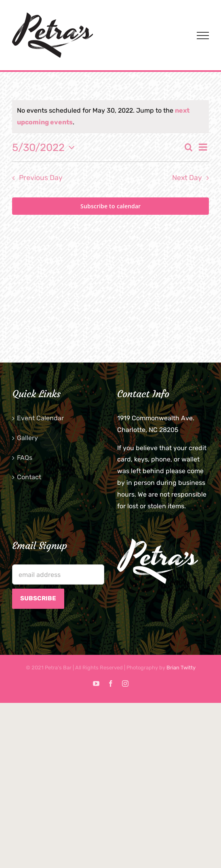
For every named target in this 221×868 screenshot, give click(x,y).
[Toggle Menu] (203, 36)
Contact (29, 477)
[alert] (110, 117)
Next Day (187, 178)
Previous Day (41, 178)
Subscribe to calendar (110, 206)
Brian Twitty (181, 668)
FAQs (25, 458)
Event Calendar (40, 418)
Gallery (27, 438)
